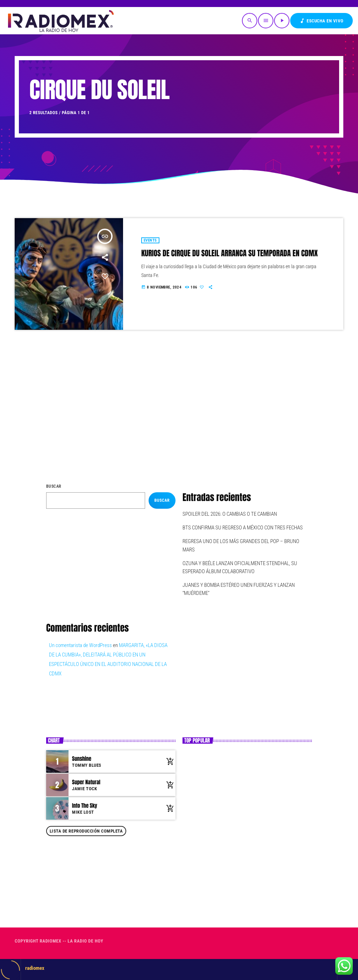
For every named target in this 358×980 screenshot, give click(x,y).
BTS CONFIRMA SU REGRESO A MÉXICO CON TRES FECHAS (243, 528)
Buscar (54, 486)
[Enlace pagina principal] (60, 21)
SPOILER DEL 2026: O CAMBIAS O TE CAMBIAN (230, 514)
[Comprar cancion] (169, 762)
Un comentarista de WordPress (80, 645)
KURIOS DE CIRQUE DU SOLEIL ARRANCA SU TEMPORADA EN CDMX (230, 253)
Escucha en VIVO (321, 21)
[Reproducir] (282, 21)
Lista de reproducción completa (86, 831)
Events (150, 240)
